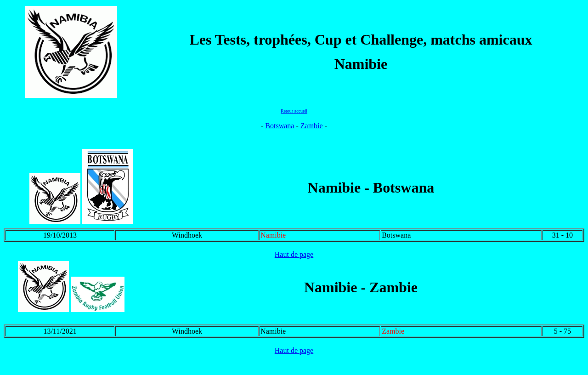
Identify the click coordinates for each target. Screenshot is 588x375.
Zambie (312, 126)
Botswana (280, 126)
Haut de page (294, 254)
